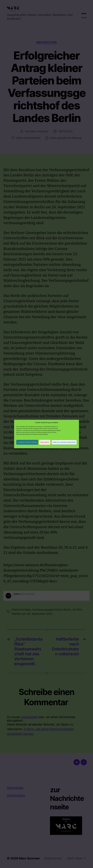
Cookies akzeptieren (27, 443)
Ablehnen (45, 443)
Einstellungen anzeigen (64, 443)
